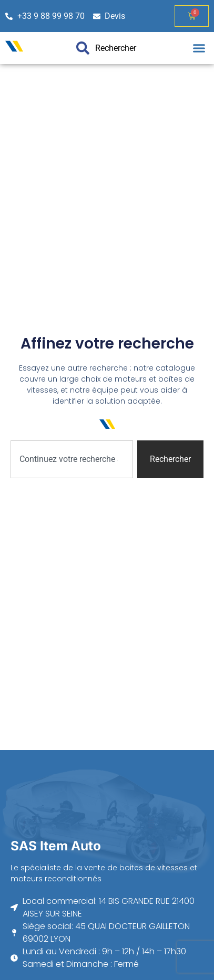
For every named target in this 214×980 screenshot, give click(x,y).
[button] (199, 48)
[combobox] (72, 459)
